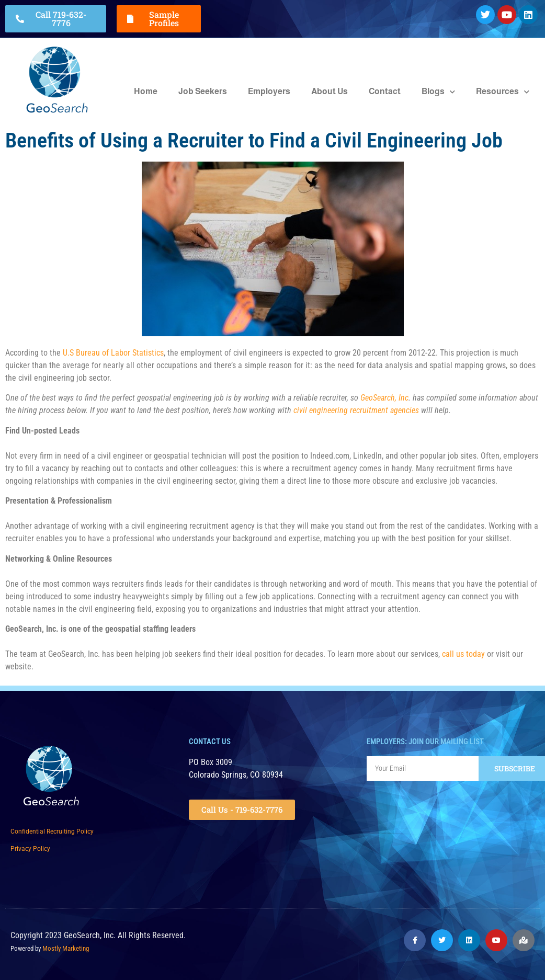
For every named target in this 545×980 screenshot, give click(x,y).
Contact (385, 91)
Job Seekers (203, 91)
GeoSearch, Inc (384, 398)
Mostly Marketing (66, 948)
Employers (269, 91)
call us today (463, 654)
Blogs (438, 92)
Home (146, 91)
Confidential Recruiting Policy (52, 831)
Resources (503, 92)
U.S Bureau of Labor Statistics (113, 353)
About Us (330, 91)
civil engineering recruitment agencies (356, 410)
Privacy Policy (30, 849)
